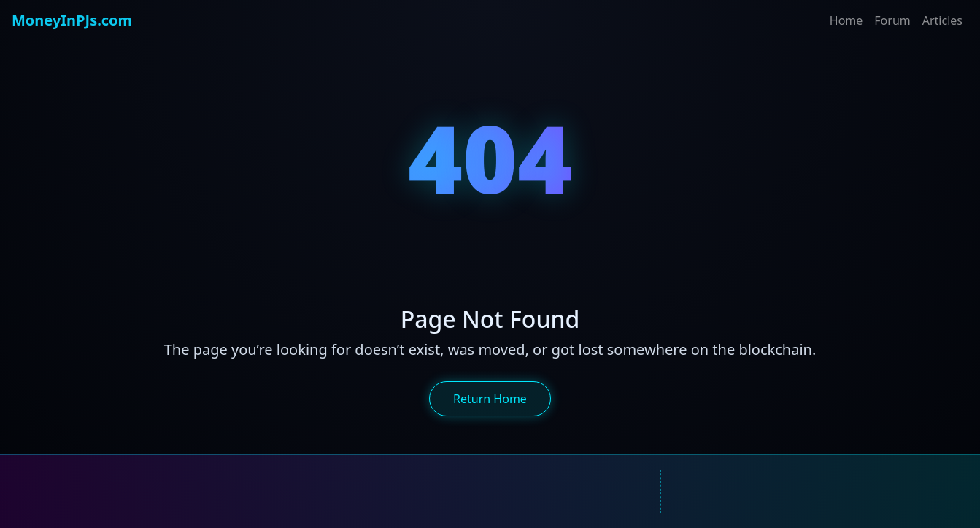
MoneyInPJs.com (72, 20)
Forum (892, 20)
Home (846, 20)
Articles (942, 20)
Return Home (490, 399)
